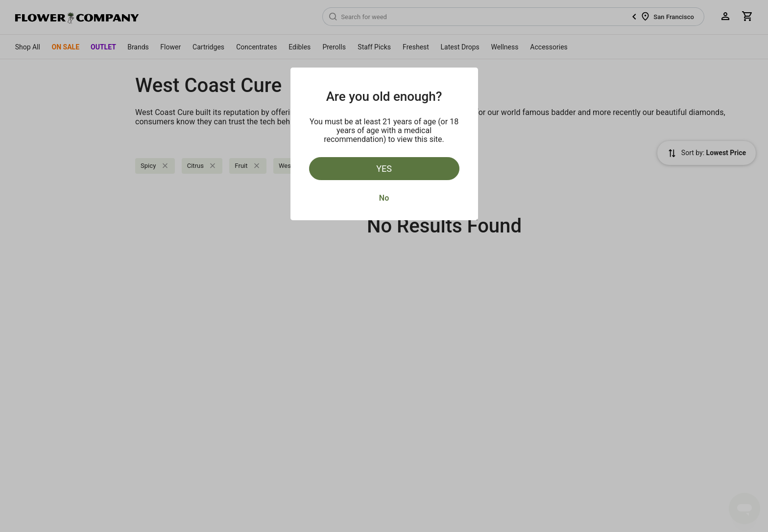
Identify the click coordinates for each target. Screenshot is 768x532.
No (384, 198)
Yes (384, 169)
